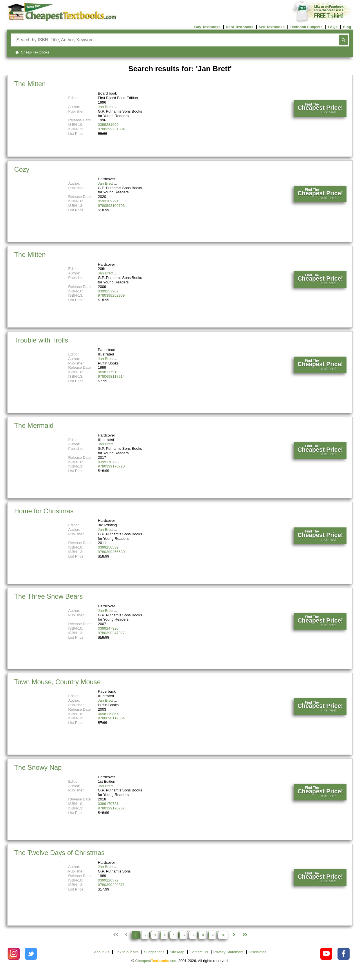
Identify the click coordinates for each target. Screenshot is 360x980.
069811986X (108, 714)
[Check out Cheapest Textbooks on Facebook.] (344, 954)
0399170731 (108, 804)
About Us (102, 952)
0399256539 (108, 547)
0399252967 (108, 291)
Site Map (177, 952)
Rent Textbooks (240, 27)
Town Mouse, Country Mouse (57, 682)
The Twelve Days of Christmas (59, 853)
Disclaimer (257, 952)
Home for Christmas (44, 511)
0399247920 (108, 628)
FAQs (333, 27)
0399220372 (108, 880)
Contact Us (199, 952)
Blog (347, 27)
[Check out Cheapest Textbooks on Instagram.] (14, 954)
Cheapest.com (156, 961)
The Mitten (30, 84)
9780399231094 (111, 129)
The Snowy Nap (38, 767)
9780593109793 (111, 206)
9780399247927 (111, 633)
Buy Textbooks (207, 27)
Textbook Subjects (306, 27)
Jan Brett (105, 107)
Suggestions (154, 952)
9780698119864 (111, 718)
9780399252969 (111, 295)
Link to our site (127, 952)
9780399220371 (111, 885)
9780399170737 (111, 808)
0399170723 (108, 462)
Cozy (22, 169)
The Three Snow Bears (48, 596)
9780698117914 (111, 376)
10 (223, 935)
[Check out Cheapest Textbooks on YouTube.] (326, 954)
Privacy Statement (228, 952)
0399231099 (108, 125)
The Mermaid (34, 425)
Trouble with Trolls (41, 340)
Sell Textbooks (272, 27)
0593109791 (108, 201)
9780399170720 (111, 466)
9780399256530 (111, 552)
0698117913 (108, 372)
